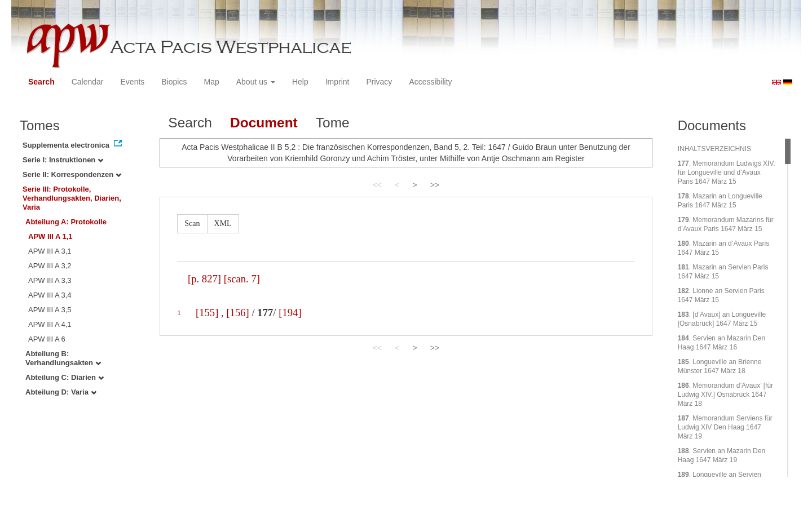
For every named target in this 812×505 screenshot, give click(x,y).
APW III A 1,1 (50, 236)
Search (41, 82)
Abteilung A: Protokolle (66, 222)
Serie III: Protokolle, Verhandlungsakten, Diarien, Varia (72, 198)
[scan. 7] (242, 279)
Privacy (379, 82)
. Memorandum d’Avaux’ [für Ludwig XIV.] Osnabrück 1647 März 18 (725, 395)
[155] (207, 313)
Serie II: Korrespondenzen (72, 174)
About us (256, 82)
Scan (192, 223)
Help (300, 82)
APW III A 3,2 (50, 266)
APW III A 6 (47, 339)
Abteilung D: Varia (61, 392)
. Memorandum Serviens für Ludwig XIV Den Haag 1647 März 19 (725, 427)
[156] (237, 313)
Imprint (337, 82)
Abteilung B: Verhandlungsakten (63, 358)
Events (133, 82)
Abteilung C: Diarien (65, 377)
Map (211, 82)
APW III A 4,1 (50, 324)
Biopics (174, 82)
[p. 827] (204, 279)
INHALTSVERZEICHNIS (714, 149)
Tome (333, 123)
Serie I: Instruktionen (63, 160)
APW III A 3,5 (50, 310)
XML (223, 223)
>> (435, 185)
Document (264, 123)
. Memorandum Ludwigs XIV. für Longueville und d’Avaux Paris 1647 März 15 (727, 172)
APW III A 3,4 (50, 295)
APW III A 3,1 (50, 251)
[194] (290, 313)
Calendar (88, 82)
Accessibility (430, 82)
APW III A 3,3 (50, 280)
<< (377, 185)
